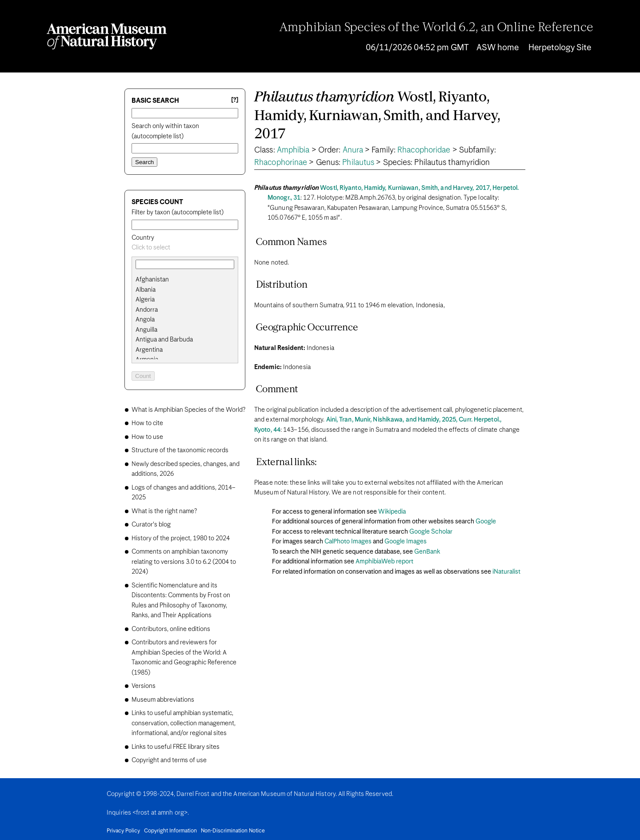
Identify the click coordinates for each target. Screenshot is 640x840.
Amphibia (293, 150)
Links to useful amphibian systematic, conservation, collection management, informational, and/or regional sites (184, 723)
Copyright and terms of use (169, 760)
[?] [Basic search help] (235, 100)
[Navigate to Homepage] (107, 36)
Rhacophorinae (281, 163)
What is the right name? (164, 511)
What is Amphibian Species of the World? (188, 410)
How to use (147, 437)
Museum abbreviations (163, 700)
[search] (185, 290)
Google (486, 522)
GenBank (427, 552)
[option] (188, 280)
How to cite (147, 423)
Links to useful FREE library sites (176, 747)
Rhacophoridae (424, 150)
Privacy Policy (123, 831)
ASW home (498, 48)
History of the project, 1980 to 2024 (181, 539)
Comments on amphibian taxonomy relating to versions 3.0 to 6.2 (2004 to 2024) (184, 562)
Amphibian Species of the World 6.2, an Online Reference (436, 28)
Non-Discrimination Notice (233, 831)
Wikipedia (392, 512)
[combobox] (185, 248)
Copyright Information (170, 831)
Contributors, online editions (171, 629)
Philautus (358, 163)
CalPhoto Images (348, 542)
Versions (144, 686)
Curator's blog (151, 525)
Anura (353, 150)
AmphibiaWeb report (384, 562)
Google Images (406, 542)
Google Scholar (431, 532)
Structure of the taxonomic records (180, 450)
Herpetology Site (560, 48)
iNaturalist (506, 572)
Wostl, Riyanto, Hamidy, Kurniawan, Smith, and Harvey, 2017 (377, 116)
